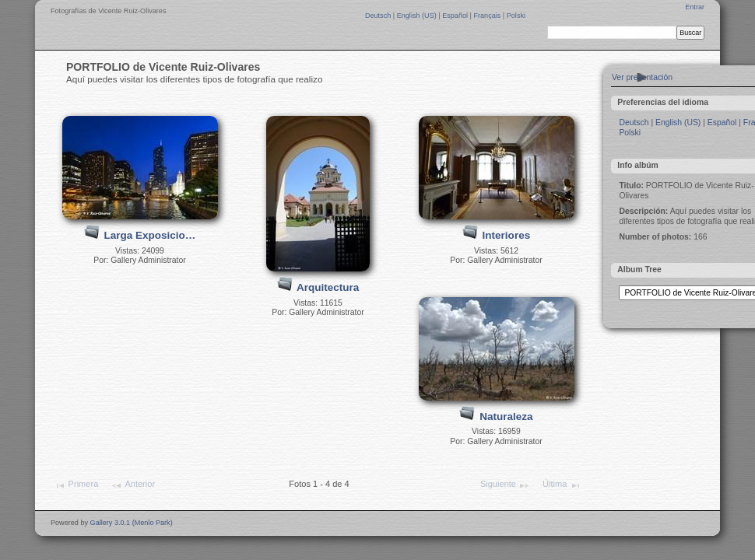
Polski (516, 16)
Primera (76, 485)
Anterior (133, 485)
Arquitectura (328, 287)
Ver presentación (642, 77)
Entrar (695, 7)
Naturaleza (506, 416)
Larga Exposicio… (149, 235)
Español (456, 16)
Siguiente (505, 485)
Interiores (507, 235)
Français (488, 16)
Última (562, 485)
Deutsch (379, 16)
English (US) (418, 16)
